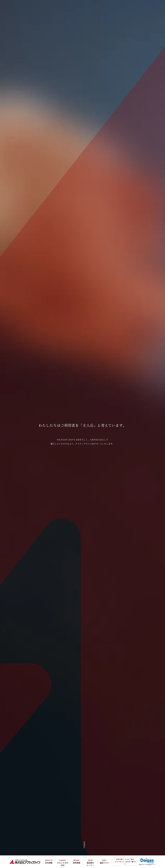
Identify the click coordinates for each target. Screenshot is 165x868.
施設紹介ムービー (90, 862)
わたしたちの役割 (63, 862)
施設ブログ (104, 862)
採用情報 (77, 862)
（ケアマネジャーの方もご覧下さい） (125, 862)
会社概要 (49, 862)
